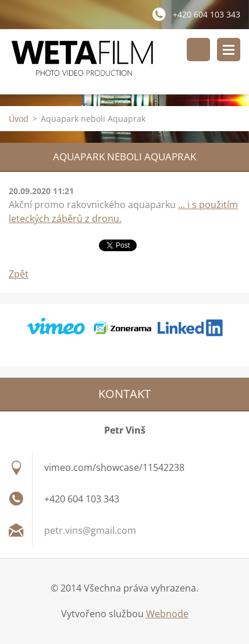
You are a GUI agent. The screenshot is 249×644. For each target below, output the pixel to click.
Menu (229, 50)
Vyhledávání (198, 50)
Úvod (19, 119)
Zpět (19, 274)
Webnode (167, 614)
